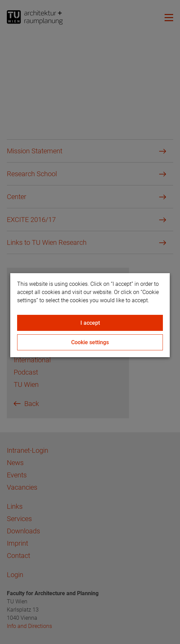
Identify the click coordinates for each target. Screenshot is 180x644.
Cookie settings (90, 342)
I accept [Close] (90, 323)
